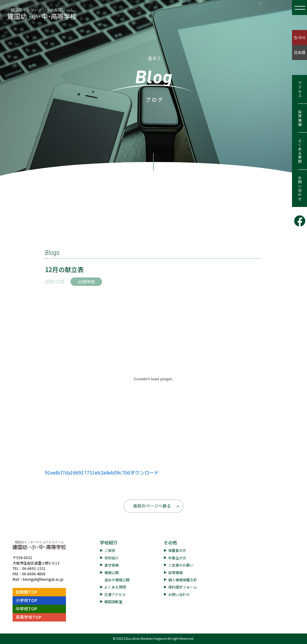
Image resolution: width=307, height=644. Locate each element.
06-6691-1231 (34, 568)
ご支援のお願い (181, 565)
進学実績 (112, 565)
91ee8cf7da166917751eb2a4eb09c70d (88, 472)
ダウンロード (145, 472)
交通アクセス (115, 594)
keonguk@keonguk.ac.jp (43, 579)
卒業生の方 (177, 558)
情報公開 (112, 572)
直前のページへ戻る (152, 506)
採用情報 (300, 118)
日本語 (300, 52)
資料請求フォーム (183, 587)
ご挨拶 (110, 550)
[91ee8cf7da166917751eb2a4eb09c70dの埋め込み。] (153, 379)
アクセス (300, 89)
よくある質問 (300, 151)
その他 (170, 542)
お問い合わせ (300, 188)
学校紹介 (109, 542)
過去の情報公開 (117, 580)
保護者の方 (177, 550)
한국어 (300, 37)
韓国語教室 (113, 602)
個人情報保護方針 (183, 580)
